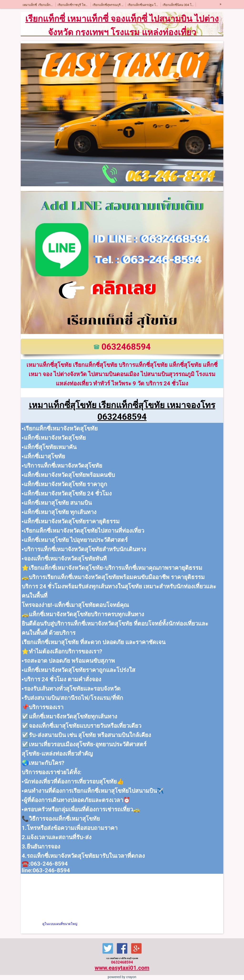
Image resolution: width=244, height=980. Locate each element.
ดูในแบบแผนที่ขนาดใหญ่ (60, 924)
